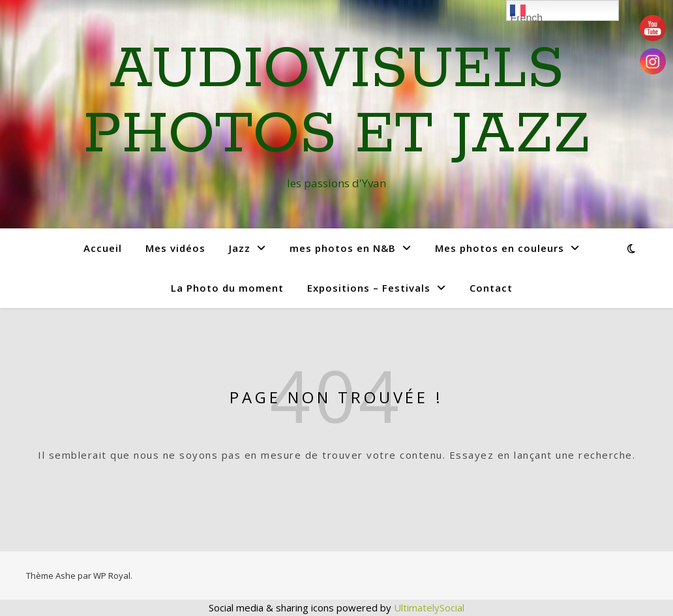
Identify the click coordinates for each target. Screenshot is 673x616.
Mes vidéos (175, 248)
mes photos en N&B (343, 248)
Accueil (103, 248)
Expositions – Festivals (369, 288)
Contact (491, 288)
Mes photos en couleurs (500, 248)
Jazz (240, 248)
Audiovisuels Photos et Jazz (337, 102)
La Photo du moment (227, 288)
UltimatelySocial (429, 608)
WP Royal (112, 576)
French (526, 12)
